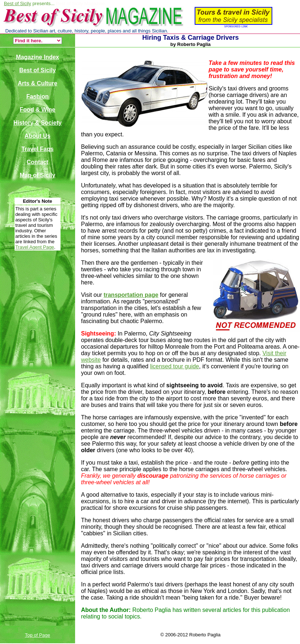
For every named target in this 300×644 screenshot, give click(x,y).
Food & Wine (38, 110)
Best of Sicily (17, 3)
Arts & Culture (38, 83)
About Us (37, 136)
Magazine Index (38, 57)
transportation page (131, 295)
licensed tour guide (175, 366)
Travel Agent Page (35, 247)
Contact (38, 162)
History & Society (38, 123)
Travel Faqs (38, 149)
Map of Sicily (38, 175)
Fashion (37, 96)
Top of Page (37, 635)
